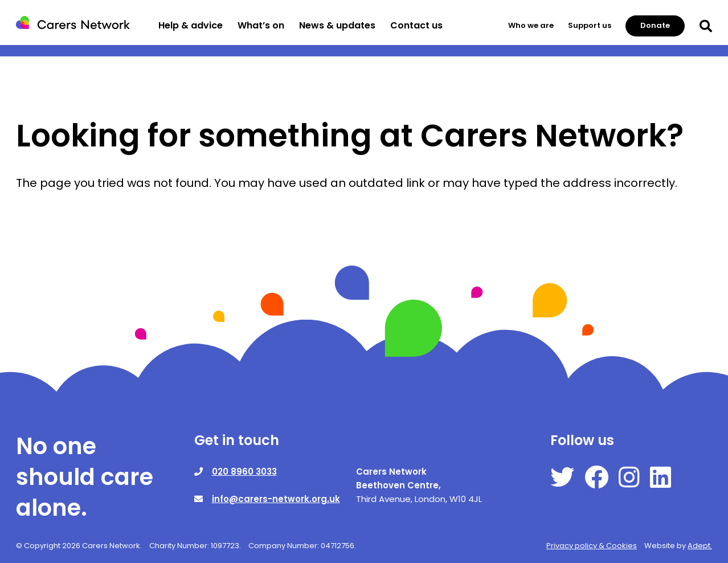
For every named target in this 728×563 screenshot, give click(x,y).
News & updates (337, 25)
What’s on (261, 25)
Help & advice (191, 25)
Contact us (416, 25)
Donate (655, 25)
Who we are (531, 25)
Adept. (700, 546)
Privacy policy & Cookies (592, 546)
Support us (590, 25)
